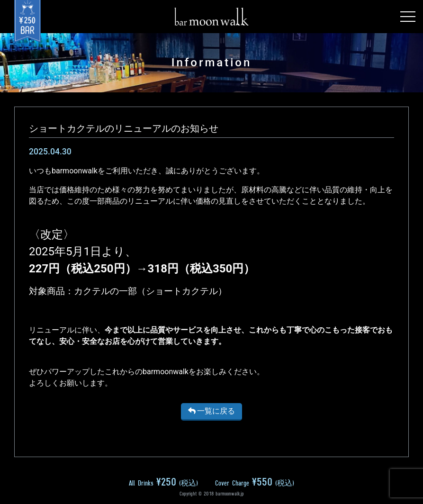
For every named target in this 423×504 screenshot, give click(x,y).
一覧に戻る (212, 411)
